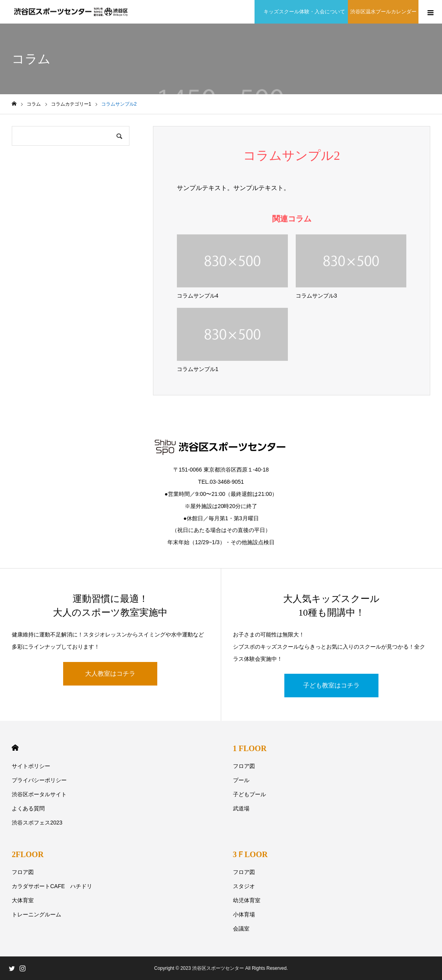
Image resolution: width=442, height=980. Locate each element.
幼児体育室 (247, 900)
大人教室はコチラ (110, 674)
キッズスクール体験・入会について (303, 12)
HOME (15, 748)
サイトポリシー (31, 766)
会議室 (241, 929)
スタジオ (244, 886)
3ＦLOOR (250, 854)
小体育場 (244, 914)
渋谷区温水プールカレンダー (383, 12)
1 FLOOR (250, 748)
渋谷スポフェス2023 (37, 823)
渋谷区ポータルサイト (39, 794)
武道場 (241, 808)
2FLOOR (28, 854)
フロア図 (244, 766)
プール (241, 780)
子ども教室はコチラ (331, 685)
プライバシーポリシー (39, 780)
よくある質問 (28, 808)
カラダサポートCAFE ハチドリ (52, 886)
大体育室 (23, 900)
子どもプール (249, 794)
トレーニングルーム (36, 914)
